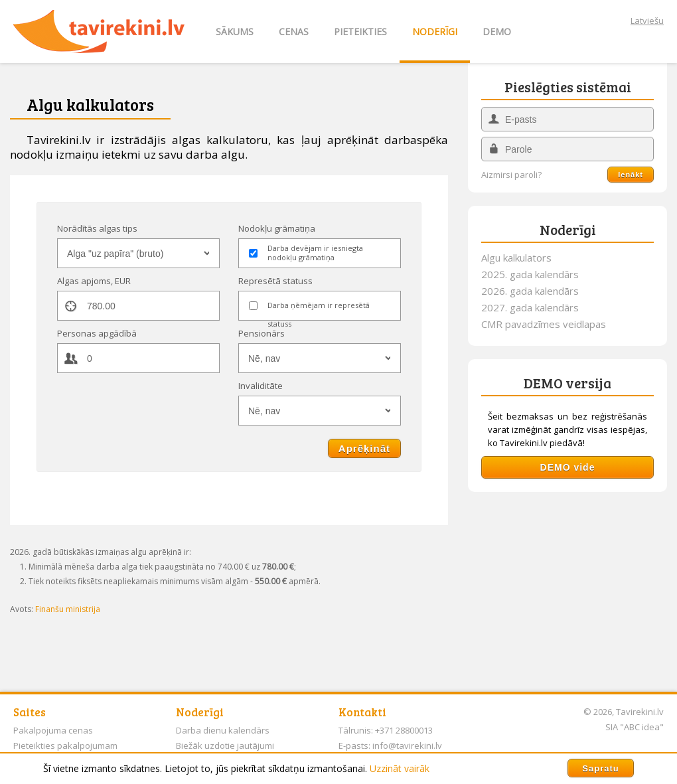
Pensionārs (262, 333)
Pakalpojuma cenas (53, 730)
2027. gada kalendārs (530, 307)
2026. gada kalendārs (530, 291)
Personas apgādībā (97, 333)
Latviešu (647, 21)
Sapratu (600, 768)
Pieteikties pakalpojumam (65, 745)
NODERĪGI (435, 32)
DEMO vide (568, 467)
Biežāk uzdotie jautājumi (225, 745)
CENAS (294, 32)
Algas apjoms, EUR (94, 281)
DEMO (497, 32)
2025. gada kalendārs (530, 274)
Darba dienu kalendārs (223, 730)
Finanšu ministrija (68, 609)
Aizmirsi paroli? (511, 175)
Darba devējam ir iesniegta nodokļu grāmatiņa (315, 253)
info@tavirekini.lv (407, 745)
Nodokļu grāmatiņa (277, 228)
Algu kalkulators (516, 258)
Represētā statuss (275, 281)
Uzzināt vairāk (400, 768)
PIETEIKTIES (360, 32)
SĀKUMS (235, 32)
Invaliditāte (261, 386)
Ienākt (631, 175)
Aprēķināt (364, 448)
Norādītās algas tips (97, 228)
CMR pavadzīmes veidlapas (544, 324)
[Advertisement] (567, 588)
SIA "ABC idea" (635, 727)
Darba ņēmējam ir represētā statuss (319, 307)
